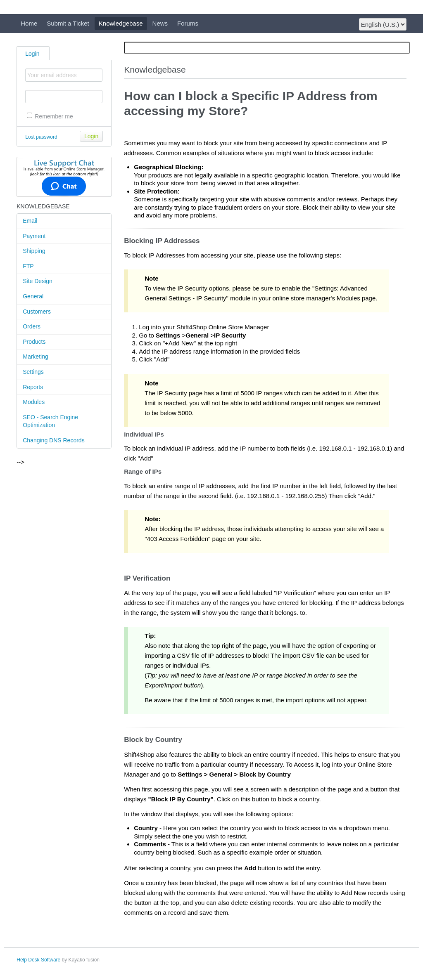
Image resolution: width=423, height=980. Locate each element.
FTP (28, 266)
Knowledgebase (121, 23)
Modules (34, 402)
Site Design (38, 281)
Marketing (35, 357)
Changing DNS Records (53, 440)
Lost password (41, 137)
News (160, 23)
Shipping (34, 251)
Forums (188, 23)
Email (30, 221)
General (33, 296)
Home (29, 23)
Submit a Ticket (68, 23)
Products (34, 342)
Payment (34, 236)
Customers (37, 312)
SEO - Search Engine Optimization (50, 421)
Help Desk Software (38, 960)
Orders (32, 326)
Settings (33, 372)
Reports (33, 387)
